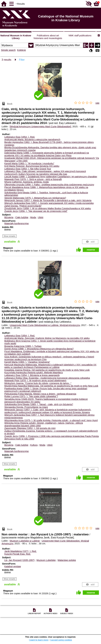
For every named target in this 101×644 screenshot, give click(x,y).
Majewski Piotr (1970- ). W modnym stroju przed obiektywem (35, 381)
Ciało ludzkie (22, 217)
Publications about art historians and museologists (48, 37)
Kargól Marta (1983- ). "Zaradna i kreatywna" (27, 362)
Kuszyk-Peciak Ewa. (18, 554)
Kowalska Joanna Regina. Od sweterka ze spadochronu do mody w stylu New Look (47, 370)
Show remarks (10, 236)
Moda (33, 217)
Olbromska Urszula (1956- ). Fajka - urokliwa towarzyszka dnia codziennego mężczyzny (49, 185)
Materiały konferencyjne (16, 223)
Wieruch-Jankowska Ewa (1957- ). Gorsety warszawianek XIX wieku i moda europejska (49, 203)
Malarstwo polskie (67, 560)
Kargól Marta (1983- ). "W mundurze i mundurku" (29, 163)
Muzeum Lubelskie (46, 560)
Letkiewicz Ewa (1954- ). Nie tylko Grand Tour (28, 169)
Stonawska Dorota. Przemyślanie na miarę (26, 407)
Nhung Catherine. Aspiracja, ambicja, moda (26, 182)
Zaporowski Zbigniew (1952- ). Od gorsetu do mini (30, 428)
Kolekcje (21, 50)
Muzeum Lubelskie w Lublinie (25, 541)
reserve (91, 250)
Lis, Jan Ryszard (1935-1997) (19, 560)
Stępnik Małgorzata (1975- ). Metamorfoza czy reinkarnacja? (35, 198)
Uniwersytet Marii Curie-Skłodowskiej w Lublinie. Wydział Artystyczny (45, 325)
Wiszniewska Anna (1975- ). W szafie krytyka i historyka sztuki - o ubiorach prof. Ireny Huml (51, 420)
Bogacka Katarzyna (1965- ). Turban (23, 346)
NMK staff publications (80, 36)
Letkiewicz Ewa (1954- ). (20, 137)
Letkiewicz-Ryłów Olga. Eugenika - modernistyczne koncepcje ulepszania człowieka (47, 378)
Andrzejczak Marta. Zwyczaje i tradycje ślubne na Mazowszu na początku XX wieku (47, 338)
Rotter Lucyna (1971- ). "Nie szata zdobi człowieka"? (31, 396)
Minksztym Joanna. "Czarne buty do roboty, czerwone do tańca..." (38, 383)
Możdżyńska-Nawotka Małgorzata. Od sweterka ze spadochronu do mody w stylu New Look (51, 386)
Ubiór (41, 217)
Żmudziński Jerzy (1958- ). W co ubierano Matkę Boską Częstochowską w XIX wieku (48, 208)
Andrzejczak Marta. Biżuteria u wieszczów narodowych (32, 139)
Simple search (8, 50)
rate (97, 103)
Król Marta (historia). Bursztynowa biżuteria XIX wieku (32, 166)
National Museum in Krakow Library (16, 37)
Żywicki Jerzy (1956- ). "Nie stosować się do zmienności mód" (36, 211)
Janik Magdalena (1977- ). (20, 551)
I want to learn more (39, 640)
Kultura (34, 445)
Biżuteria (9, 217)
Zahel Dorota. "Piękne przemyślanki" (23, 206)
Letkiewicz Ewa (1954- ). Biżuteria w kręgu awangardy (32, 375)
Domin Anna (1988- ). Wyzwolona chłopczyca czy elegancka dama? (39, 349)
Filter (22, 60)
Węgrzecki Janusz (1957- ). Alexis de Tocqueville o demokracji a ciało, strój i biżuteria (48, 200)
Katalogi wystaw (13, 566)
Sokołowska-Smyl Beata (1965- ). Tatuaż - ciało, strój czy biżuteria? (39, 404)
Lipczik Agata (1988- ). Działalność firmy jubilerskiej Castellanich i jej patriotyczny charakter (51, 177)
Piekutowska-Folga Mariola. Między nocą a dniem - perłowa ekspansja (40, 394)
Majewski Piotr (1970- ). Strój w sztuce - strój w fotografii (33, 179)
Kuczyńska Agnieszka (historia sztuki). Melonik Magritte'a (33, 373)
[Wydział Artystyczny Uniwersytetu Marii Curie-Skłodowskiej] (40, 127)
